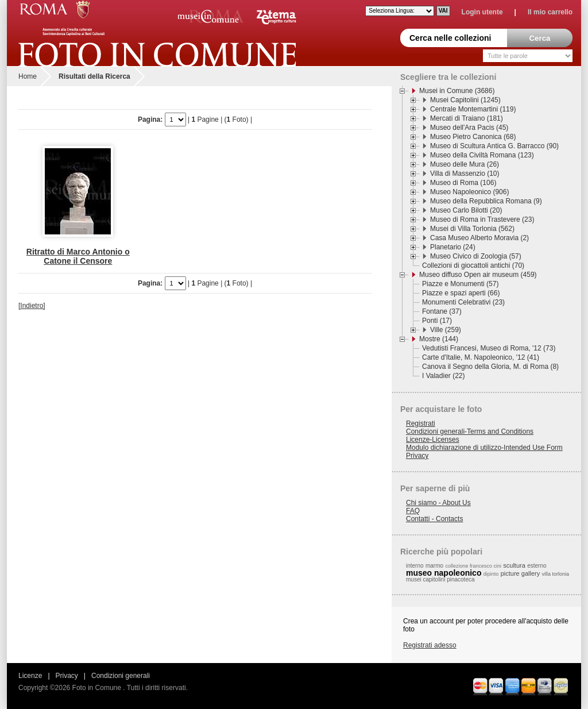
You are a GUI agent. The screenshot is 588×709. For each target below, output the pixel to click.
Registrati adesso (430, 645)
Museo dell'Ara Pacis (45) (469, 128)
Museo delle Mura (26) (465, 164)
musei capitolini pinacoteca (440, 579)
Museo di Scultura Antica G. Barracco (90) (494, 146)
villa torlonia (556, 574)
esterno (537, 566)
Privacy (417, 456)
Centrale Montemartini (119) (473, 109)
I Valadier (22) (443, 376)
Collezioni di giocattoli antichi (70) (473, 265)
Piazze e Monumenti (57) (460, 284)
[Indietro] (32, 306)
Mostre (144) (439, 339)
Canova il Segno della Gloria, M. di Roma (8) (490, 367)
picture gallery (520, 573)
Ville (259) (446, 330)
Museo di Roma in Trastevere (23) (482, 219)
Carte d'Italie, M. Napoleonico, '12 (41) (481, 357)
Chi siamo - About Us (438, 503)
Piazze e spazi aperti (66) (461, 293)
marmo (434, 566)
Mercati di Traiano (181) (467, 118)
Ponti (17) (437, 321)
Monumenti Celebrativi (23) (463, 302)
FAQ (413, 511)
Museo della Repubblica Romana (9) (486, 201)
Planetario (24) (453, 247)
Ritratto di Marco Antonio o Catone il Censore (78, 256)
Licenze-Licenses (433, 440)
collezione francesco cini (473, 566)
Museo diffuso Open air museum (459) (478, 275)
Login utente (482, 12)
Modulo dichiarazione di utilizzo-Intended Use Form (484, 448)
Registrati (421, 423)
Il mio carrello (550, 12)
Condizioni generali (121, 676)
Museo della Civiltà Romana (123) (482, 155)
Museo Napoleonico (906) (469, 192)
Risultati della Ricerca (94, 76)
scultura (514, 565)
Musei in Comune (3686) (457, 91)
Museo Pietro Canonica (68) (473, 137)
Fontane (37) (442, 311)
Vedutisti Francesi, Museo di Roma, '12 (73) (489, 348)
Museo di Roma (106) (463, 183)
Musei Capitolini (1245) (465, 100)
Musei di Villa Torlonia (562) (472, 229)
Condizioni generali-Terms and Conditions (470, 431)
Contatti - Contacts (434, 519)
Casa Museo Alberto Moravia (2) (479, 238)
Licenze (30, 676)
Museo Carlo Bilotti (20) (466, 210)
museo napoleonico (444, 573)
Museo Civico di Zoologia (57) (476, 256)
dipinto (491, 574)
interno (415, 566)
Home (28, 76)
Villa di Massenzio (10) (465, 174)
